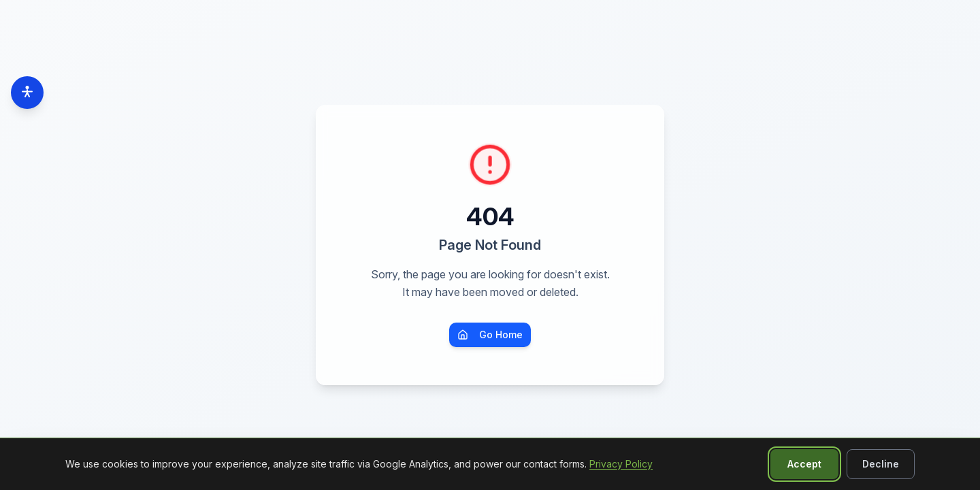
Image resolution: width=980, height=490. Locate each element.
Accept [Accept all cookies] (804, 464)
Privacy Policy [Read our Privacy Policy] (621, 464)
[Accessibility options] (27, 93)
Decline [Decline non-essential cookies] (881, 464)
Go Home (490, 334)
